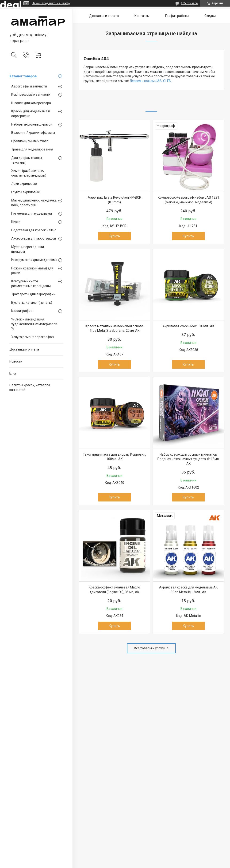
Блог (13, 373)
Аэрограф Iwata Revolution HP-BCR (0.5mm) (115, 200)
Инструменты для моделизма (34, 260)
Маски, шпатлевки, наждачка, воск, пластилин (34, 203)
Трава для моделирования (32, 149)
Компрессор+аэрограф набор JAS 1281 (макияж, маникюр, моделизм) (188, 200)
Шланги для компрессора (31, 103)
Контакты (142, 16)
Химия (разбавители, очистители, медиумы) (29, 173)
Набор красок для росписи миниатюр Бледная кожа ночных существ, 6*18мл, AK (188, 459)
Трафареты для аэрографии (33, 294)
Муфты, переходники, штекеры (28, 249)
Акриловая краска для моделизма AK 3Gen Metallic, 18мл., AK (188, 590)
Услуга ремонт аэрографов (33, 337)
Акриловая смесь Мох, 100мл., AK (188, 326)
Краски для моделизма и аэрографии (31, 114)
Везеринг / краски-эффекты (33, 133)
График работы (177, 16)
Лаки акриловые (24, 184)
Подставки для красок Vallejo (34, 230)
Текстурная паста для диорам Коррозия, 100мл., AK (114, 457)
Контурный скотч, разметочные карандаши (31, 284)
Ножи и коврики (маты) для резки (32, 271)
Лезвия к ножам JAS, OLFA (150, 81)
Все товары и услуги (150, 648)
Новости (16, 361)
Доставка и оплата (24, 349)
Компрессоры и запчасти (31, 95)
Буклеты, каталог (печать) (32, 303)
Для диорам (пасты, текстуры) (27, 160)
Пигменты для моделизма (32, 213)
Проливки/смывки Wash (30, 141)
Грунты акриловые (26, 192)
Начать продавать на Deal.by (51, 3)
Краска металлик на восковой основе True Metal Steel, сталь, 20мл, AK (115, 328)
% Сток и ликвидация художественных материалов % (34, 324)
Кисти (16, 222)
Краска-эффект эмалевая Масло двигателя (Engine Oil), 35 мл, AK (114, 590)
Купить (114, 236)
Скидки (210, 16)
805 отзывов (189, 3)
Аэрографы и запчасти (29, 86)
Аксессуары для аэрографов (34, 238)
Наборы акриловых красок (32, 124)
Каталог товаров (23, 76)
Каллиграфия (22, 311)
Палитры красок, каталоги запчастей (30, 387)
